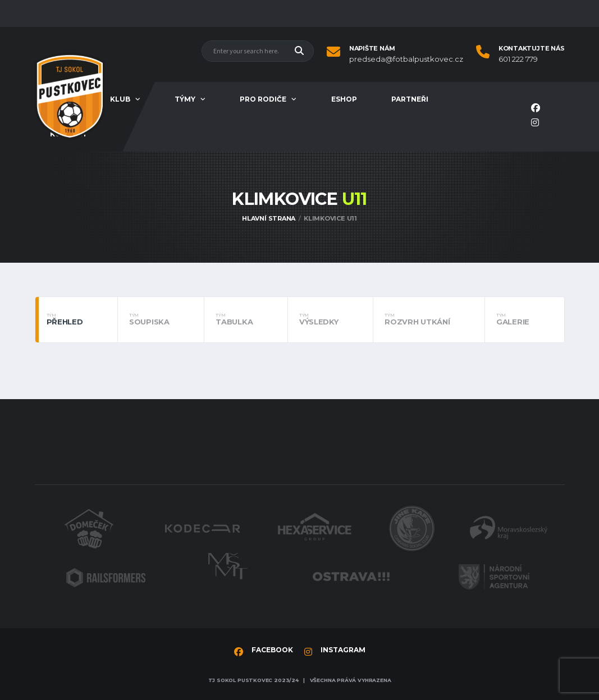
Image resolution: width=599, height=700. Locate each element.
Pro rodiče (263, 99)
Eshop (344, 99)
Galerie (525, 319)
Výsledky (330, 319)
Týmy (185, 99)
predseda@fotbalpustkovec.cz (406, 59)
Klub (120, 99)
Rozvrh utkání (429, 319)
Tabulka (246, 319)
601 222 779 (518, 59)
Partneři (410, 99)
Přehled (77, 319)
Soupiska (161, 319)
